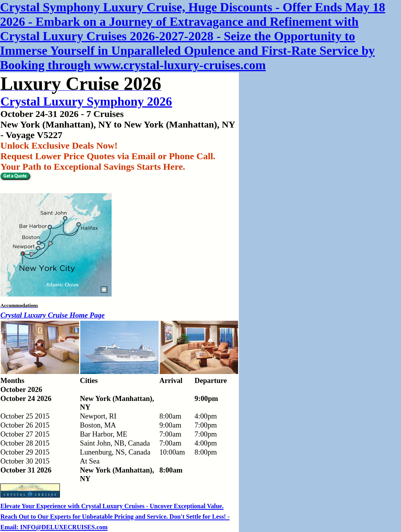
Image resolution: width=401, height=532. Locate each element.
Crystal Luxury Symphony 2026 (86, 101)
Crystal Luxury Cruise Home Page (52, 315)
